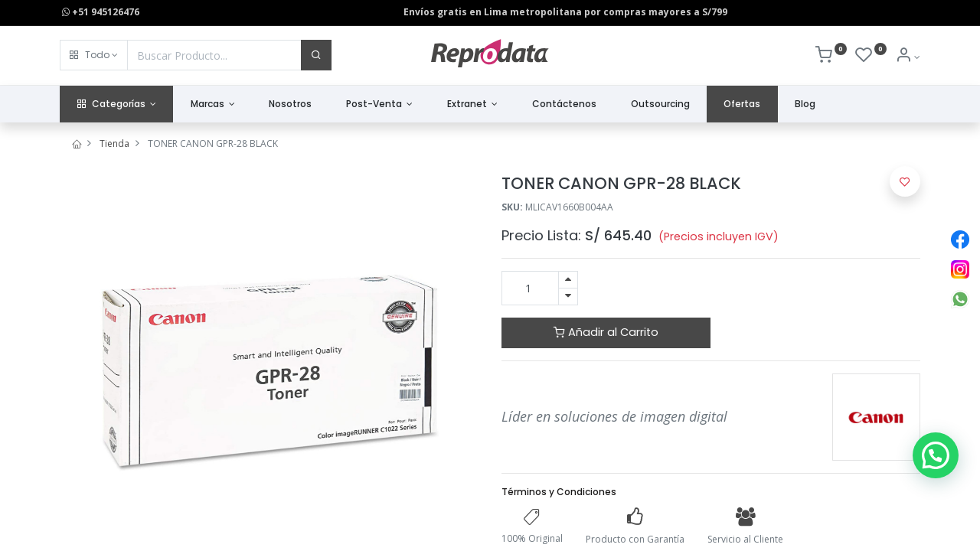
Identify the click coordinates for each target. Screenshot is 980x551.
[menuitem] (291, 104)
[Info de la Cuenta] (908, 57)
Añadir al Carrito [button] (606, 332)
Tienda (114, 143)
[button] (94, 55)
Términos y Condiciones (559, 492)
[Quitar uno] (568, 297)
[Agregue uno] (568, 280)
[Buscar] (316, 55)
